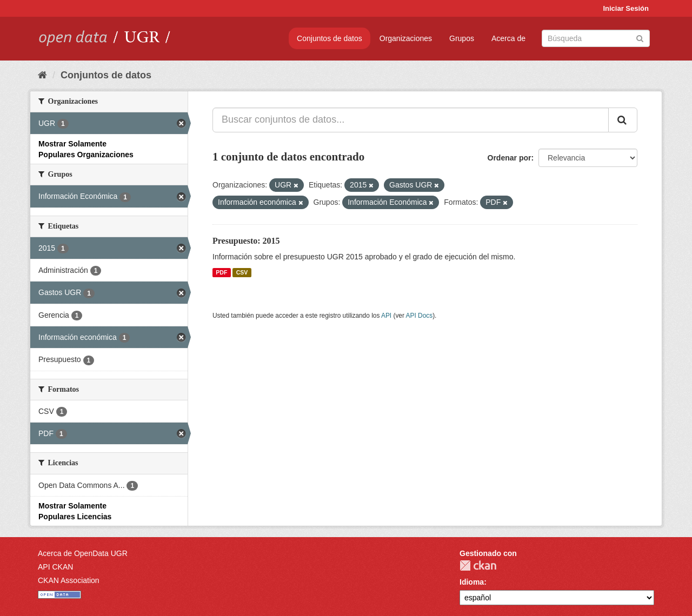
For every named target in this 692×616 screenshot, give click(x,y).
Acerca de (508, 38)
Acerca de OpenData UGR (83, 553)
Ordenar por (510, 158)
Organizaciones (406, 38)
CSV (242, 272)
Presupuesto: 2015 (246, 241)
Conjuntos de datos (330, 38)
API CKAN (55, 567)
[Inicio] (42, 75)
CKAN (478, 565)
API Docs (420, 316)
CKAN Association (69, 580)
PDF (221, 272)
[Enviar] (640, 38)
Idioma (472, 582)
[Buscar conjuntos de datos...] (411, 120)
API (386, 316)
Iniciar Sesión (626, 8)
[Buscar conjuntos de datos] (596, 38)
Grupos (462, 38)
